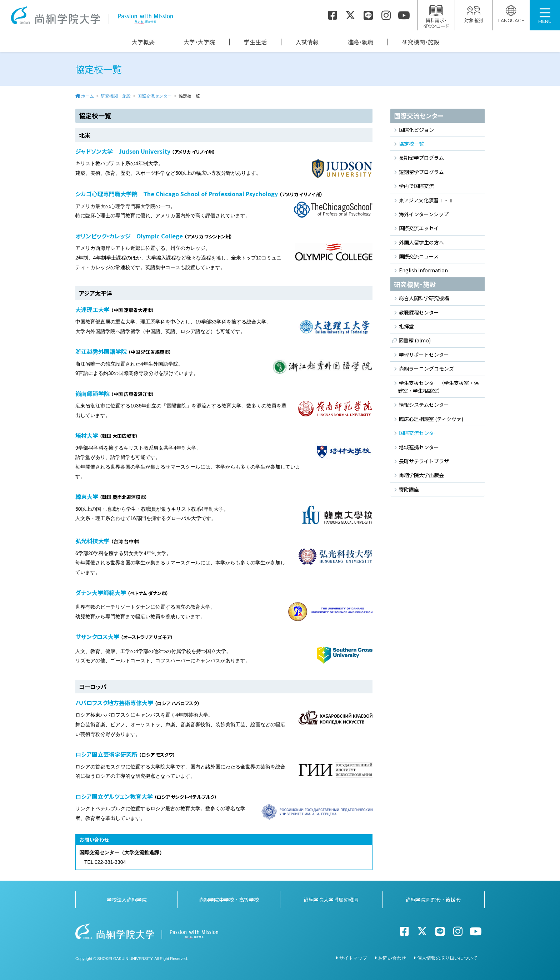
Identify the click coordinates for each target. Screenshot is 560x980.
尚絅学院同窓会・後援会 (433, 900)
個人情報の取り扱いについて (447, 958)
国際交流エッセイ (419, 228)
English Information (423, 270)
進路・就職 (360, 42)
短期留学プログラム (421, 172)
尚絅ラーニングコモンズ (426, 368)
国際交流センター (155, 96)
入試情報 (307, 42)
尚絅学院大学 (92, 15)
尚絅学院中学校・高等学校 (229, 900)
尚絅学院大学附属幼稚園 (331, 900)
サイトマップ (353, 958)
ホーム (87, 96)
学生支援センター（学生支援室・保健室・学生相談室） (438, 387)
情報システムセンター (424, 405)
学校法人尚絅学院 (127, 900)
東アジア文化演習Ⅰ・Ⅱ (426, 200)
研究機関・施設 (421, 42)
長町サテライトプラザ (424, 461)
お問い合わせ (392, 958)
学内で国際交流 (416, 186)
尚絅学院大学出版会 (421, 475)
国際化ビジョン (416, 130)
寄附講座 (409, 489)
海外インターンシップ (424, 214)
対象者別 (474, 14)
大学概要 (143, 42)
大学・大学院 (199, 42)
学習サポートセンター (424, 355)
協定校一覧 (411, 144)
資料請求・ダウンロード (436, 17)
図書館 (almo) (415, 340)
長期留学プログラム (421, 158)
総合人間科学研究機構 (424, 298)
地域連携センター (419, 447)
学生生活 (255, 42)
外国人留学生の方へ (421, 242)
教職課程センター (419, 312)
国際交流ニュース (419, 256)
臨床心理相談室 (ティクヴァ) (431, 419)
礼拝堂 (406, 326)
